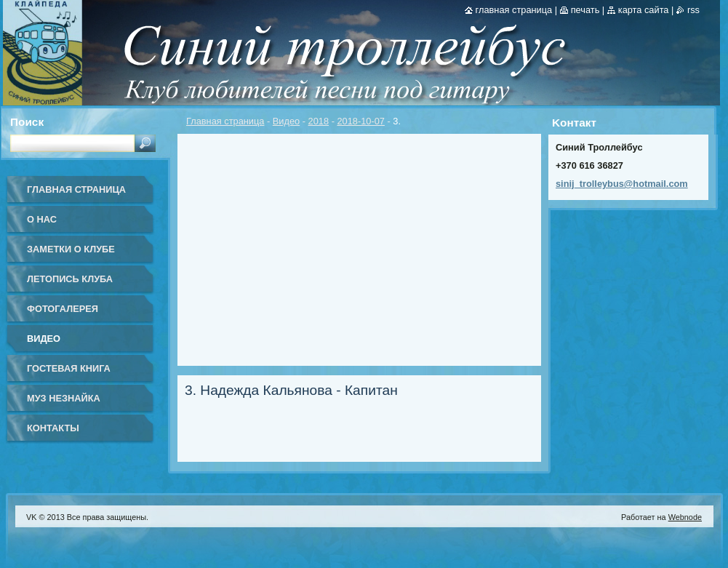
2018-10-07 (360, 121)
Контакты (53, 428)
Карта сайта (644, 10)
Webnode (685, 517)
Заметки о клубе (71, 249)
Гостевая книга (69, 368)
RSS (693, 10)
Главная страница (225, 121)
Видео (286, 121)
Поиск (27, 122)
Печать (585, 10)
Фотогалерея (63, 309)
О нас (42, 219)
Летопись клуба (70, 279)
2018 (319, 121)
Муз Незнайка (64, 398)
